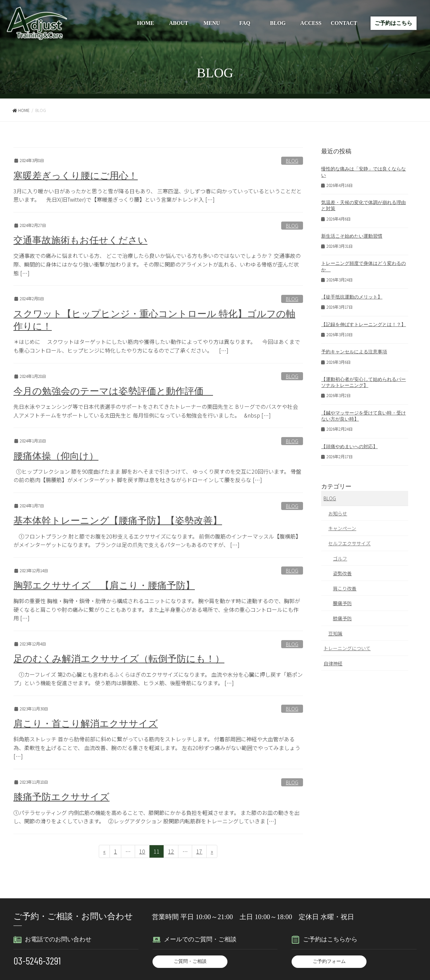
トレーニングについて (347, 648)
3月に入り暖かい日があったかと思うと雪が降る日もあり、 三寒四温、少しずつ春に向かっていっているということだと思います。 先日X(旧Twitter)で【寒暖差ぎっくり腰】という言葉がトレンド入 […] (158, 195)
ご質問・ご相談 (190, 960)
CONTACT (344, 23)
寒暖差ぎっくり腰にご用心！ (78, 175)
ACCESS (311, 23)
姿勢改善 (342, 573)
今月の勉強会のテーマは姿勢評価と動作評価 (117, 391)
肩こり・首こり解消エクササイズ (88, 722)
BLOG (278, 23)
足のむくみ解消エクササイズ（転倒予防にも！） (123, 658)
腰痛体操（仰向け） (57, 455)
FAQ (245, 23)
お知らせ (338, 513)
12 (171, 851)
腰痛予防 (342, 603)
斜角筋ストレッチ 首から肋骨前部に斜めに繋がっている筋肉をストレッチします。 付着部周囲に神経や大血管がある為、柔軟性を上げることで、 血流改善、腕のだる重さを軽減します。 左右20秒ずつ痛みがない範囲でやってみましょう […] (157, 747)
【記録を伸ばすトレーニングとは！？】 (363, 325)
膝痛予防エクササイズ (63, 796)
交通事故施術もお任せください (83, 240)
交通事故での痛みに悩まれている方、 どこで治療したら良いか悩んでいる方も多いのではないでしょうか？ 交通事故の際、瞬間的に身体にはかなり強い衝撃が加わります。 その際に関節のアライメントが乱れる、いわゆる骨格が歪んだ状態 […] (157, 264)
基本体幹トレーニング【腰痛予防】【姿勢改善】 (121, 520)
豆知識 (335, 633)
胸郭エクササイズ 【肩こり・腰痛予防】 (107, 585)
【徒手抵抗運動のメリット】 (352, 297)
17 (199, 851)
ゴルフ (340, 558)
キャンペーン (342, 528)
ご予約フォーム (329, 960)
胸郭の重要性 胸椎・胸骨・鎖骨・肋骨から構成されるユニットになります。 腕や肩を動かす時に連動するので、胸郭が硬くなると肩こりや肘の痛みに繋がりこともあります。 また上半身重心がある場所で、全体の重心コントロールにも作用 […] (157, 609)
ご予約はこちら (393, 23)
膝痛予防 (342, 618)
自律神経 (333, 663)
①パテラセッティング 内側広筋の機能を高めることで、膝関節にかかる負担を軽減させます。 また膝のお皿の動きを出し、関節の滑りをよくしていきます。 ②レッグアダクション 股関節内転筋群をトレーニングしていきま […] (157, 816)
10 (142, 851)
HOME (146, 23)
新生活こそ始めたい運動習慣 (352, 236)
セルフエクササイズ (349, 543)
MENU (212, 23)
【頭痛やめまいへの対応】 (349, 447)
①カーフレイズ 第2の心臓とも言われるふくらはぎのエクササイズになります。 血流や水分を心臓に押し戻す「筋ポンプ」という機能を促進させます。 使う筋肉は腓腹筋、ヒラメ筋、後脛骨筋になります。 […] (158, 678)
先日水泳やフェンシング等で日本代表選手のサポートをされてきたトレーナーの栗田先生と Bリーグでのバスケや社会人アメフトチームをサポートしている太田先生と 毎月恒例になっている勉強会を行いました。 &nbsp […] (156, 410)
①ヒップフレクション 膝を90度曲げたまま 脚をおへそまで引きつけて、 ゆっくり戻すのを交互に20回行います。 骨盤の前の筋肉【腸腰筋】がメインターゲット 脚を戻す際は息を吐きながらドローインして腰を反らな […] (157, 475)
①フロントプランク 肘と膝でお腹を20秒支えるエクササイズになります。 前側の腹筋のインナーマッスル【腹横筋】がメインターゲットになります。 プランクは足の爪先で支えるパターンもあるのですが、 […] (157, 540)
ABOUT (179, 23)
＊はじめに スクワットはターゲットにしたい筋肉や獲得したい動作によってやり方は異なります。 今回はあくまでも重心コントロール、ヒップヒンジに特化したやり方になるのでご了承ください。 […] (157, 346)
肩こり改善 (345, 588)
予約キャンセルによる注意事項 (354, 352)
